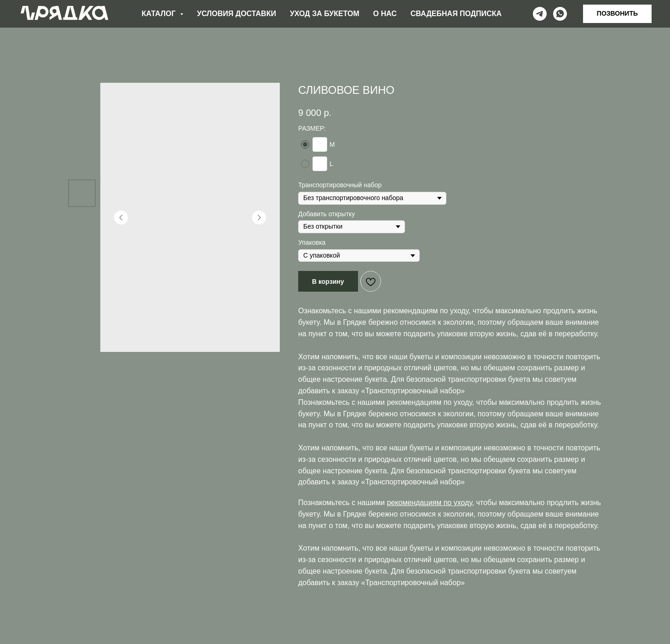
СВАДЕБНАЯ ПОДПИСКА (456, 14)
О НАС (385, 14)
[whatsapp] (560, 14)
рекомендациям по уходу (426, 311)
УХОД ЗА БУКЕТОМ (325, 14)
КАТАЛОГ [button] (160, 14)
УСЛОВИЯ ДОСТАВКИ (237, 14)
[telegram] (540, 14)
